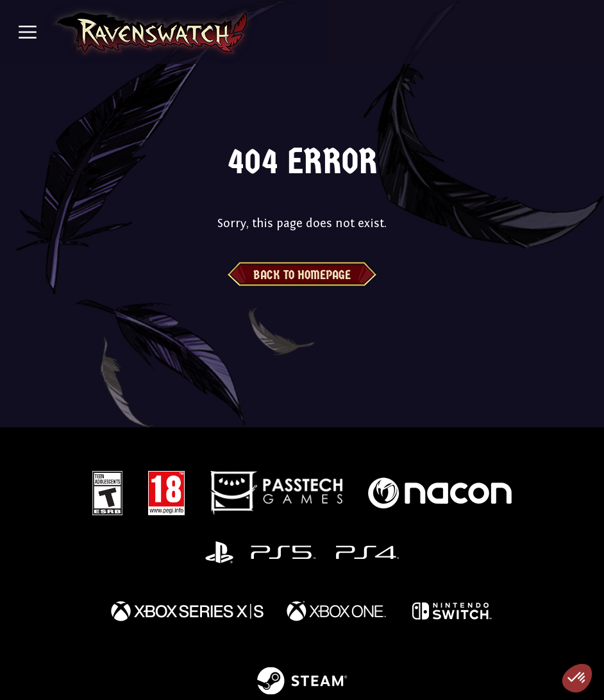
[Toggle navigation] (28, 32)
